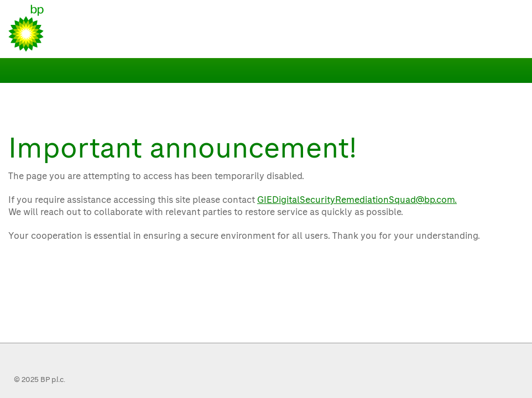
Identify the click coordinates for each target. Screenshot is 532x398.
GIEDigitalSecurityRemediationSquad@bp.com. (357, 200)
